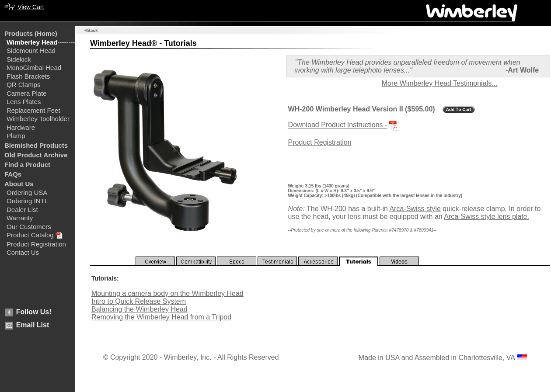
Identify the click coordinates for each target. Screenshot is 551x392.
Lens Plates (24, 102)
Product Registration (36, 244)
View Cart (31, 7)
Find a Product (27, 165)
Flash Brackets (28, 76)
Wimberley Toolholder (38, 119)
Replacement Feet (33, 110)
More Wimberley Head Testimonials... (440, 83)
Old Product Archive (36, 155)
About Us (19, 184)
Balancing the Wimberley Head (139, 309)
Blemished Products (36, 145)
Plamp (16, 136)
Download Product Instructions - (338, 125)
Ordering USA (27, 193)
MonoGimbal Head (34, 68)
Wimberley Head (32, 42)
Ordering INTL (27, 201)
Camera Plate (27, 93)
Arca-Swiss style (415, 209)
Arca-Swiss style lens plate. (486, 217)
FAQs (13, 174)
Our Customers (29, 227)
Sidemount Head (31, 50)
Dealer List (22, 210)
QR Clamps (24, 85)
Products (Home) (31, 33)
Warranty (20, 218)
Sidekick (19, 59)
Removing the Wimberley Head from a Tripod (161, 317)
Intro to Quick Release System (139, 301)
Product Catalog (30, 235)
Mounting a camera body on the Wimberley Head (167, 293)
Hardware (21, 127)
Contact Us (23, 252)
